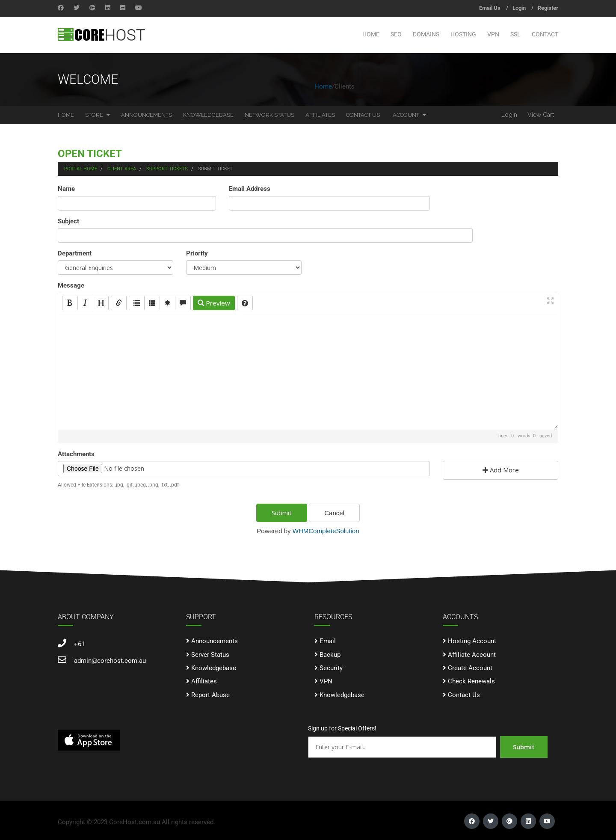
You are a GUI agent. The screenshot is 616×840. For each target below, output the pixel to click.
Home (371, 34)
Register (548, 8)
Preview (214, 303)
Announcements (147, 115)
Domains (426, 34)
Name (66, 189)
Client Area (122, 169)
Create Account (470, 668)
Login (519, 8)
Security (331, 668)
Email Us (490, 8)
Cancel (334, 513)
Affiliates (320, 115)
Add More (501, 470)
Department (75, 253)
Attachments (76, 454)
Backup (330, 655)
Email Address (250, 189)
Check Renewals (471, 681)
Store (98, 115)
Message (71, 285)
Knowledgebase (208, 115)
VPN (493, 34)
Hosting (463, 34)
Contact (545, 34)
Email (328, 641)
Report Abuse (210, 695)
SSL (515, 34)
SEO (396, 34)
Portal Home (81, 169)
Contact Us (363, 115)
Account (409, 115)
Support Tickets (167, 169)
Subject (68, 221)
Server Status (210, 655)
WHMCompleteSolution (326, 531)
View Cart (541, 115)
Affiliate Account (472, 655)
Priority (197, 253)
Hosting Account (472, 641)
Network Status (269, 115)
